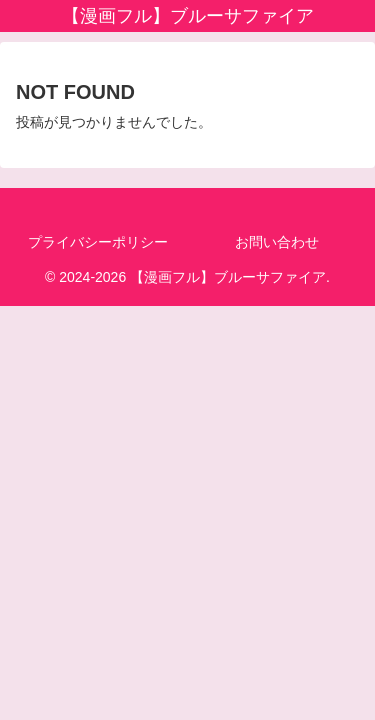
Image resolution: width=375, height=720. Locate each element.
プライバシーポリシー (98, 242)
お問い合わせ (277, 242)
